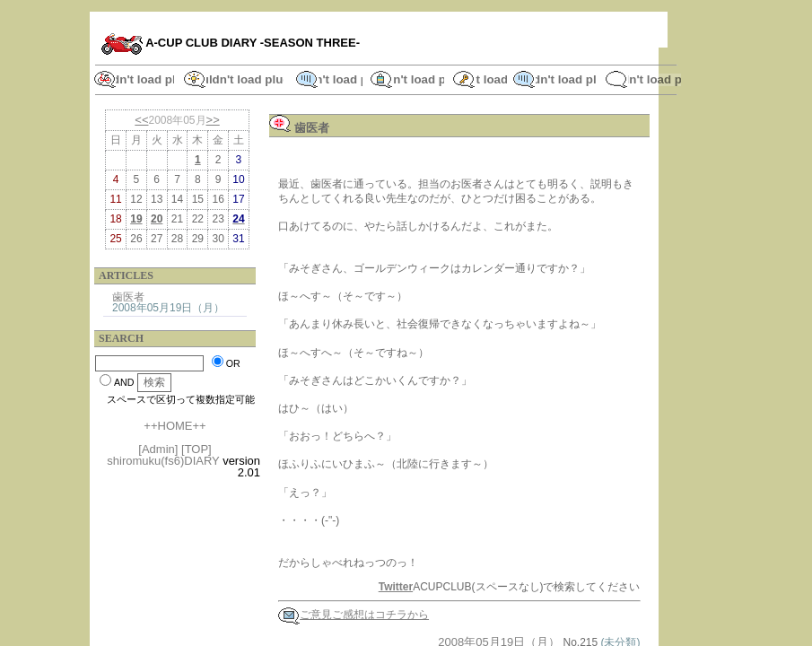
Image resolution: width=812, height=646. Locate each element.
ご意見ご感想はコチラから (354, 615)
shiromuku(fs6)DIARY (163, 461)
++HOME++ (175, 426)
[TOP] (196, 449)
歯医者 (128, 297)
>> (213, 120)
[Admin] (158, 449)
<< (141, 120)
